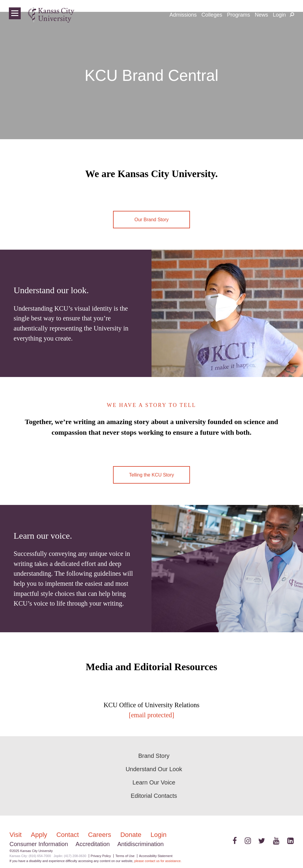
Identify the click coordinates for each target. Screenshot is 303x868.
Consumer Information (39, 844)
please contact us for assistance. (158, 861)
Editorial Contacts (154, 796)
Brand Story (154, 756)
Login (279, 15)
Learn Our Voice (154, 782)
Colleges (212, 15)
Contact (68, 835)
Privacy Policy (101, 856)
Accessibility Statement (156, 856)
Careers (100, 835)
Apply (40, 835)
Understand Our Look (154, 769)
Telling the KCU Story (151, 475)
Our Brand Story (151, 220)
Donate (132, 835)
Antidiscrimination (140, 844)
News (261, 15)
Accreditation (93, 844)
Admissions (183, 15)
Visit (16, 835)
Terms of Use (125, 856)
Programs (238, 15)
